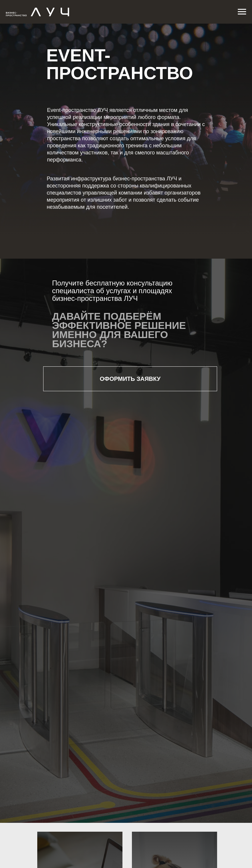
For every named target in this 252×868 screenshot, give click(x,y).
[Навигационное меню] (242, 12)
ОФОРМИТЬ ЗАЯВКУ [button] (130, 379)
